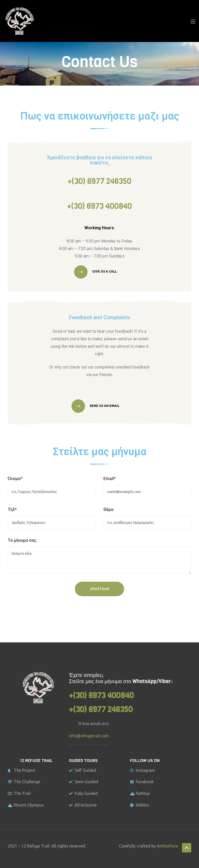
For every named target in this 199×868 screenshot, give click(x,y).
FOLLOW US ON (145, 761)
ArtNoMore (167, 846)
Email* (110, 478)
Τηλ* (12, 509)
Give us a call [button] (104, 272)
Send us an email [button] (104, 406)
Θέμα (108, 509)
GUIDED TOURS (83, 761)
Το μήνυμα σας (22, 540)
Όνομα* (15, 478)
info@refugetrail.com (89, 736)
